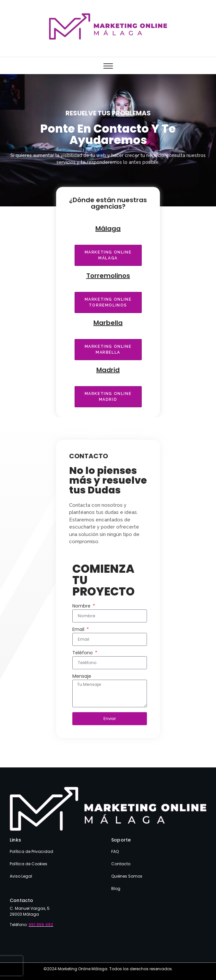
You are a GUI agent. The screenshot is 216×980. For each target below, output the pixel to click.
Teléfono (83, 653)
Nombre (82, 606)
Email (79, 630)
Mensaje (82, 677)
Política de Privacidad (31, 851)
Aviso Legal (21, 876)
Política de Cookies (29, 864)
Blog (116, 889)
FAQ (115, 851)
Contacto (121, 864)
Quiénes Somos (127, 876)
